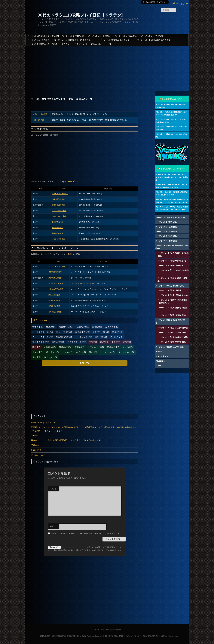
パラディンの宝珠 (64, 332)
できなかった (37, 445)
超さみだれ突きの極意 (60, 194)
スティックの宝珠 (96, 347)
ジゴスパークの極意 (40, 114)
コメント (53, 489)
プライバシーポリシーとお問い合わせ (107, 630)
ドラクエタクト (81, 44)
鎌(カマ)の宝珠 (50, 357)
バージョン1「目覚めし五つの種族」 (43, 44)
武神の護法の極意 (58, 205)
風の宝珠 (104, 342)
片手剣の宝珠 (50, 347)
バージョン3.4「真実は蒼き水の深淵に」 (172, 309)
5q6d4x (34, 435)
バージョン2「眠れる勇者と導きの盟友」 (156, 40)
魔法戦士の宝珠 (83, 332)
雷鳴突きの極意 (57, 233)
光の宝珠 (127, 342)
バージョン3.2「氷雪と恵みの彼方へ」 (173, 295)
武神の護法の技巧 (58, 199)
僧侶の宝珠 (51, 327)
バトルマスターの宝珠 (43, 332)
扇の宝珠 (93, 352)
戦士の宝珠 (37, 327)
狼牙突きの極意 (57, 222)
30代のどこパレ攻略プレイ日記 (152, 636)
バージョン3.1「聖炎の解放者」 (170, 290)
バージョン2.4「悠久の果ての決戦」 (172, 342)
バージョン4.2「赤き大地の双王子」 (172, 261)
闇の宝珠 (36, 347)
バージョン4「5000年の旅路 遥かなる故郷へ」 (75, 40)
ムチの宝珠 (81, 352)
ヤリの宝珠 (128, 347)
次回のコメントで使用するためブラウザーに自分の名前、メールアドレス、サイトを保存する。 (86, 534)
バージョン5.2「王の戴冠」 (100, 36)
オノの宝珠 (37, 352)
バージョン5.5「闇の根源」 (39, 40)
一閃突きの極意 (38, 120)
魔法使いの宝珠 (66, 327)
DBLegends (96, 44)
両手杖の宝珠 (113, 347)
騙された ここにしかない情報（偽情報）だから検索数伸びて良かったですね (66, 440)
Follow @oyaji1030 (180, 3)
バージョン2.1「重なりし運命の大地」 (173, 328)
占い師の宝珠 (116, 337)
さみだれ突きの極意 (59, 216)
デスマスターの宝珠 (76, 342)
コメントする (85, 363)
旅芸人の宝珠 (112, 327)
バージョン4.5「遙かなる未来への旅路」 (172, 279)
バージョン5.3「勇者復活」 (127, 36)
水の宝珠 (116, 342)
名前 (51, 526)
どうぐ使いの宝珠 (84, 337)
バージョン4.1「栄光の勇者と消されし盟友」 (173, 254)
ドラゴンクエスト (39, 455)
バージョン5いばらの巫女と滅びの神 (43, 36)
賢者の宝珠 (117, 332)
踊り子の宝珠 (101, 337)
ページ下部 (71, 181)
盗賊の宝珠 (97, 327)
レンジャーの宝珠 (101, 332)
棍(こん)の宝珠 (53, 352)
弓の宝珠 (36, 357)
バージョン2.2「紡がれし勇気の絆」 (172, 332)
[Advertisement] (107, 66)
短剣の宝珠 (80, 347)
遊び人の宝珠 (58, 342)
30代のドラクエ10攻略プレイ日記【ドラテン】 (81, 15)
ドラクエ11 (67, 44)
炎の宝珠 (93, 342)
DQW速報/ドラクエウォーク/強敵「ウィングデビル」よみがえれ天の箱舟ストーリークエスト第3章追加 (172, 177)
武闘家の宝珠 (83, 327)
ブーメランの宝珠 (126, 352)
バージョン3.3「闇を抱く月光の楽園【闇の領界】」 (172, 301)
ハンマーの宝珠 (108, 352)
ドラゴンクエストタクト (173, 99)
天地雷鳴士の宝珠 (41, 342)
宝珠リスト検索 (41, 320)
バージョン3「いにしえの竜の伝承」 (117, 40)
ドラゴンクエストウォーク (173, 169)
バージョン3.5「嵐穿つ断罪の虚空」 (172, 315)
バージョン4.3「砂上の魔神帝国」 (171, 265)
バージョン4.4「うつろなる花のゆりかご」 (173, 272)
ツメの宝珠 (68, 352)
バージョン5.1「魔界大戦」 (74, 36)
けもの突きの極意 (58, 239)
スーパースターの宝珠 (43, 337)
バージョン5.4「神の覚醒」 (153, 36)
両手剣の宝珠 (65, 347)
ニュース (107, 44)
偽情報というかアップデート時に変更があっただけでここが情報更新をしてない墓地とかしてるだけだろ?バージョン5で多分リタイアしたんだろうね (84, 429)
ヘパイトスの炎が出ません (43, 422)
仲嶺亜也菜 (36, 450)
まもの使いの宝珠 (64, 337)
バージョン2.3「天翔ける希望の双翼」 (173, 337)
